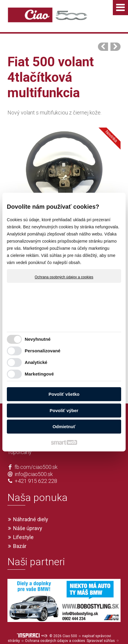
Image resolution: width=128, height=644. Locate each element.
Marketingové (39, 374)
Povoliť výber (64, 410)
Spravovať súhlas (101, 630)
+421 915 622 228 (36, 470)
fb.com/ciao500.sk (36, 456)
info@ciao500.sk (34, 463)
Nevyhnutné (38, 339)
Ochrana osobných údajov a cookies (64, 277)
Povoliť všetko (64, 394)
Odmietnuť (64, 427)
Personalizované (43, 351)
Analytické (36, 362)
